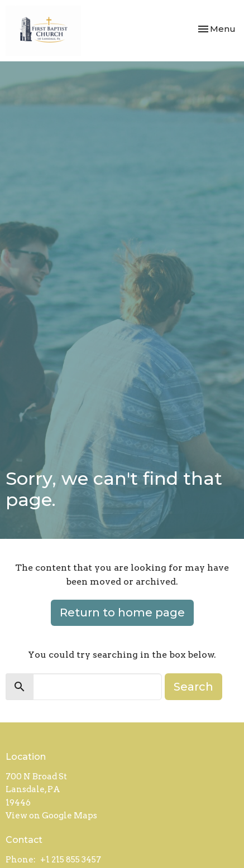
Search (193, 687)
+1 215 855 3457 (71, 860)
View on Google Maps (51, 816)
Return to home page (122, 613)
